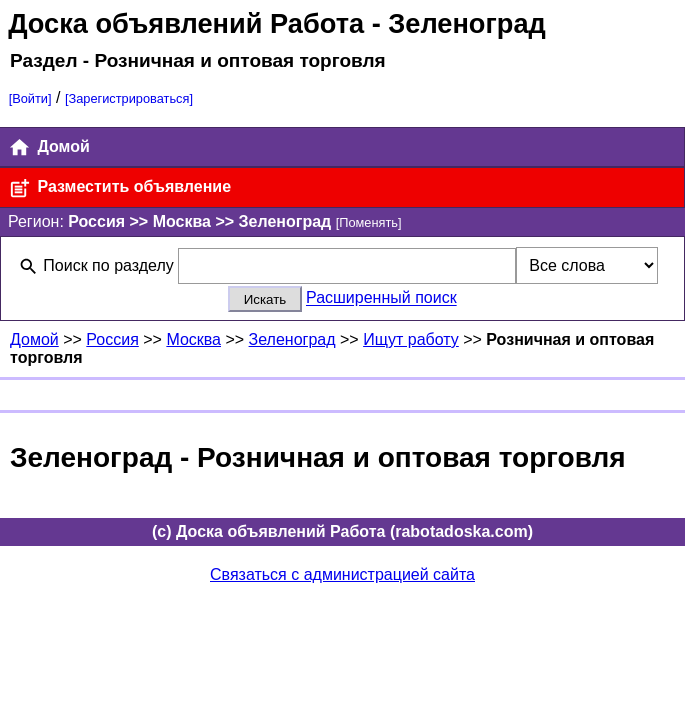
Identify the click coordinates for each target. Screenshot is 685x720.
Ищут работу (411, 339)
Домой (49, 147)
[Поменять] (369, 222)
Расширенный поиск (381, 298)
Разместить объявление (119, 188)
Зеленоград (292, 339)
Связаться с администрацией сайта (342, 574)
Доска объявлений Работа (186, 23)
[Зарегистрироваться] (129, 98)
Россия (112, 339)
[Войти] (30, 98)
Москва (193, 339)
